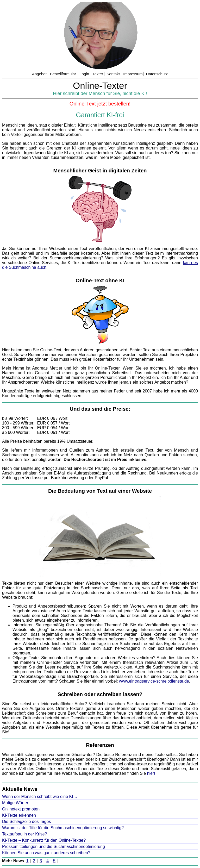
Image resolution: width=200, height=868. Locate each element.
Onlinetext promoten (21, 809)
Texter (98, 74)
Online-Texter (100, 86)
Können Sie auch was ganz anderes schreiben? (46, 853)
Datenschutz (157, 74)
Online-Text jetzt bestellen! (100, 104)
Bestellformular (63, 74)
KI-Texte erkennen (19, 815)
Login (84, 74)
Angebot (39, 74)
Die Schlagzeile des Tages (26, 822)
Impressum (133, 74)
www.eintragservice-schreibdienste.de (154, 681)
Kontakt (113, 74)
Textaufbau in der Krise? (25, 834)
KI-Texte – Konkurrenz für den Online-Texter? (44, 840)
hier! (151, 773)
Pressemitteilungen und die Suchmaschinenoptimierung (54, 847)
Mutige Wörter (15, 803)
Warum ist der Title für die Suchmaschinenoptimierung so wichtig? (63, 828)
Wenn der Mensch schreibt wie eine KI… (40, 797)
